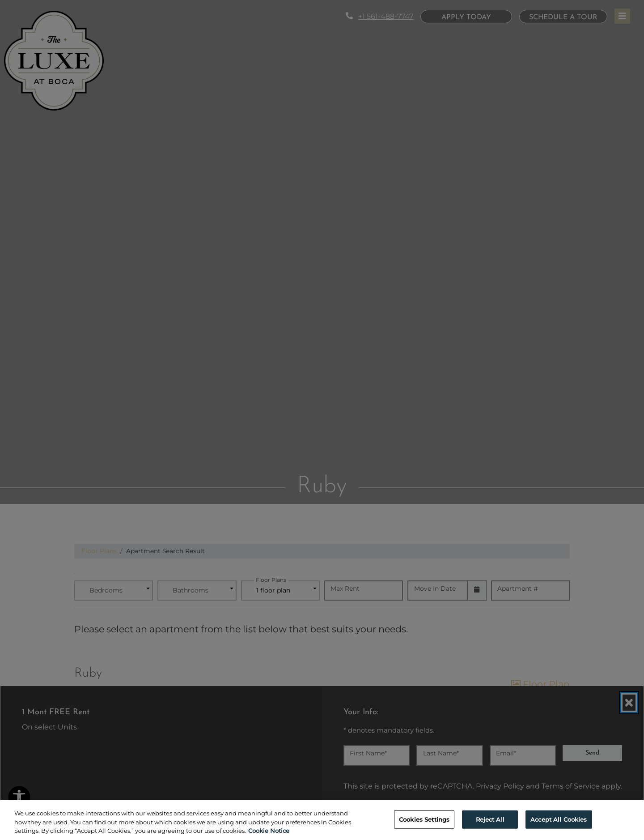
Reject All (490, 819)
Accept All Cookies (559, 819)
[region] (322, 820)
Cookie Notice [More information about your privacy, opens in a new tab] (269, 831)
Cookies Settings (424, 819)
